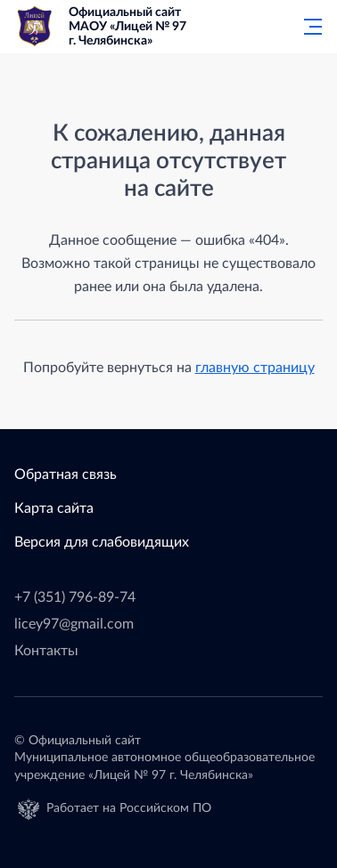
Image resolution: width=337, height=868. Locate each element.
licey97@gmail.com (74, 624)
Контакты (46, 651)
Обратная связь (66, 475)
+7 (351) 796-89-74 (75, 597)
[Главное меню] (308, 27)
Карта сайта (54, 508)
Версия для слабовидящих (102, 542)
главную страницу (255, 368)
